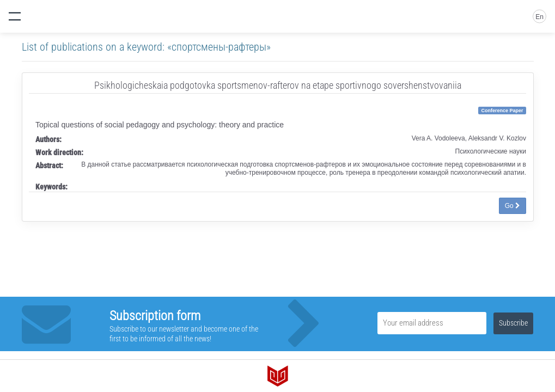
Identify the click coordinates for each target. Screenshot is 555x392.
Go (513, 206)
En (539, 17)
